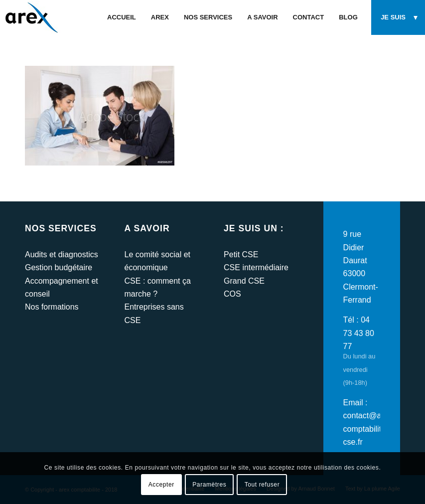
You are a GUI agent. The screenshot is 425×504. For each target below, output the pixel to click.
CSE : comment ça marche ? (158, 287)
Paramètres (209, 485)
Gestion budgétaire (59, 267)
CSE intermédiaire (256, 267)
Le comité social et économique (158, 261)
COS (232, 294)
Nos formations (52, 307)
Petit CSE (241, 254)
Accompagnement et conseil (62, 287)
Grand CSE (244, 281)
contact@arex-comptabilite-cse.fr (369, 429)
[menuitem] (122, 17)
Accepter (161, 485)
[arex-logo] (31, 17)
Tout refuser (262, 485)
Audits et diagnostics (62, 254)
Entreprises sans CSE (154, 313)
